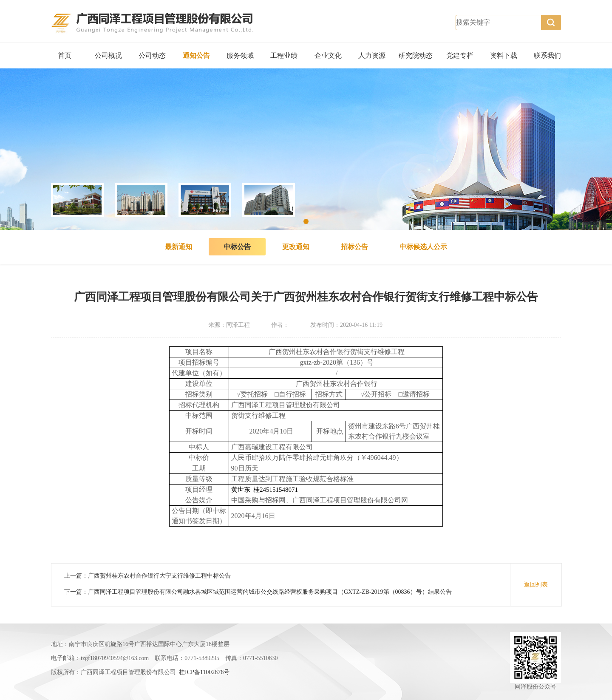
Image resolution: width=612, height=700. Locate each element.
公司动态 (152, 55)
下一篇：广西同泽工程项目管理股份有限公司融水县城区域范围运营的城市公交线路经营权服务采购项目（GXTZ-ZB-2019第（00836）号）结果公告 (258, 592)
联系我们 (547, 55)
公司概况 (108, 55)
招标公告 (354, 247)
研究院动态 (416, 55)
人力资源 (372, 55)
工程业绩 (284, 55)
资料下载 (504, 55)
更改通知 (296, 247)
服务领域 (240, 55)
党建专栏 (460, 55)
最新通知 (178, 247)
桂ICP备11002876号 (204, 672)
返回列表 (536, 585)
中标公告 (237, 247)
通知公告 (196, 55)
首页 (65, 55)
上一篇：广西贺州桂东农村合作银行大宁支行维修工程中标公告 (147, 576)
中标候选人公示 (423, 247)
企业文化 (328, 55)
